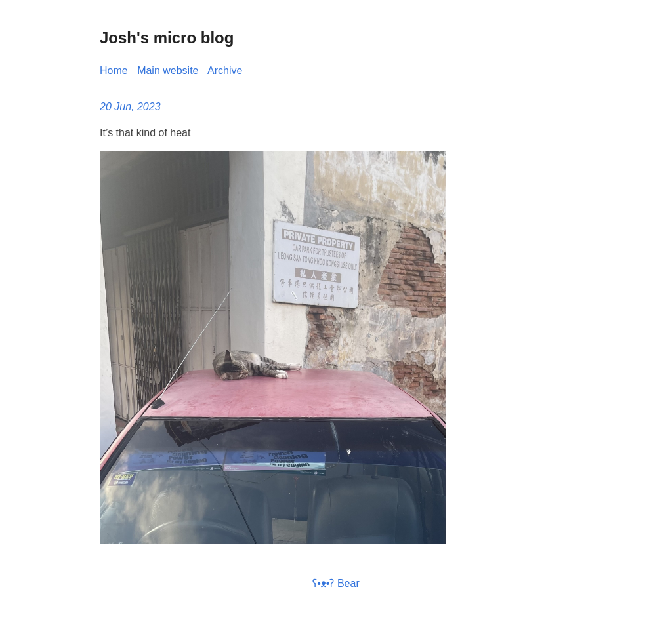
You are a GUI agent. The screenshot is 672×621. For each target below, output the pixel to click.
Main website (168, 70)
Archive (225, 70)
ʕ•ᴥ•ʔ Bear (336, 583)
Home (114, 70)
